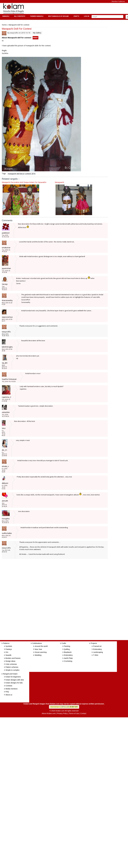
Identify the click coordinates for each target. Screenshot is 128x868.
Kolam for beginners (13, 677)
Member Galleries (118, 1)
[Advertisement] (71, 8)
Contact (83, 713)
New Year (38, 649)
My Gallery (37, 33)
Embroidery (68, 655)
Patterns (6, 643)
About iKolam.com (49, 713)
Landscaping (98, 652)
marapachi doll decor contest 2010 (22, 174)
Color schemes (11, 664)
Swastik (8, 655)
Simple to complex (12, 670)
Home (4, 25)
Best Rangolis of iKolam (58, 16)
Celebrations (37, 643)
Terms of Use (74, 713)
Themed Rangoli (36, 16)
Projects (94, 643)
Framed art (97, 646)
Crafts (76, 16)
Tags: (4, 173)
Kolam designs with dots (15, 680)
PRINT (36, 38)
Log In (87, 16)
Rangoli (6, 16)
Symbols (9, 646)
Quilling (67, 649)
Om (7, 652)
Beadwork (68, 652)
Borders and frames (13, 658)
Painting (67, 646)
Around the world (41, 646)
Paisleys (9, 649)
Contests (9, 686)
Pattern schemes (12, 667)
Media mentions (12, 689)
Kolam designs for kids (14, 683)
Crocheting (68, 661)
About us (9, 695)
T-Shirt (96, 655)
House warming (41, 652)
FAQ (7, 692)
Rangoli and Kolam (10, 674)
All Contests (19, 16)
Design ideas (10, 661)
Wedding (38, 655)
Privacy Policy (62, 713)
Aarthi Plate (68, 658)
